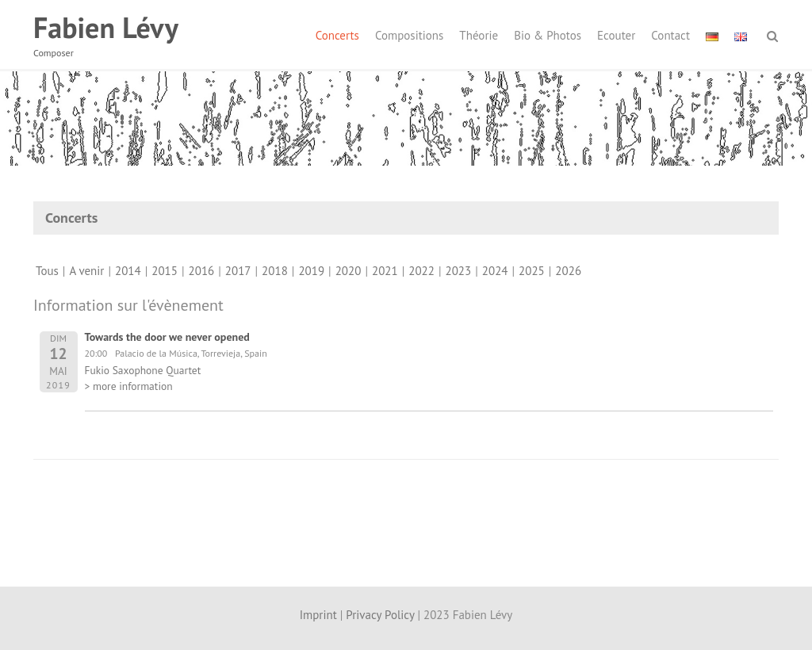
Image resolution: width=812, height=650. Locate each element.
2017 (238, 271)
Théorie (479, 35)
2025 (532, 271)
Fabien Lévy (106, 27)
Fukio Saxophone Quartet (143, 370)
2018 (275, 271)
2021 (385, 271)
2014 (128, 271)
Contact (670, 35)
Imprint (318, 615)
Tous (47, 271)
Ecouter (616, 35)
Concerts (337, 35)
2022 (421, 271)
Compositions (409, 35)
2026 (568, 271)
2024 (495, 271)
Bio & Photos (548, 35)
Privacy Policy (380, 615)
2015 (165, 271)
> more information (129, 386)
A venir (86, 271)
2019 (311, 271)
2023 (459, 271)
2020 (349, 271)
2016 (202, 271)
